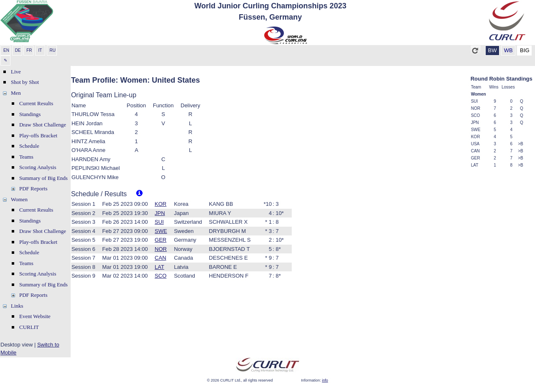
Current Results (36, 103)
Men (16, 93)
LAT (159, 267)
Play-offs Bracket (38, 135)
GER (160, 240)
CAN (160, 258)
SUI (159, 222)
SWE (161, 231)
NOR (161, 249)
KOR (160, 204)
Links (17, 306)
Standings (30, 114)
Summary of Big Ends (43, 178)
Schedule (29, 146)
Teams (26, 157)
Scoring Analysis (38, 167)
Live (16, 72)
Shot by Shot (25, 82)
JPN (160, 213)
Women (19, 199)
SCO (160, 276)
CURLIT (29, 327)
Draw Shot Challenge (43, 125)
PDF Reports (33, 188)
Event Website (35, 316)
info (325, 380)
